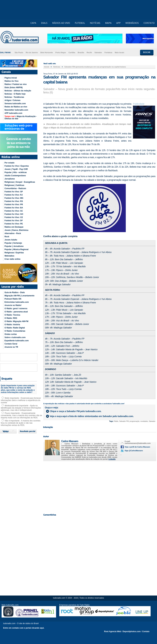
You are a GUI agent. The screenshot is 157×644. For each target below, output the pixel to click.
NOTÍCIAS (95, 23)
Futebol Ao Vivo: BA (14, 208)
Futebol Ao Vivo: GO (14, 214)
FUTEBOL (80, 23)
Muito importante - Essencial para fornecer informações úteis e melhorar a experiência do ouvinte (21, 400)
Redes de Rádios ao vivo (16, 107)
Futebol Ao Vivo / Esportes (17, 166)
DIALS (44, 23)
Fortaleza (108, 52)
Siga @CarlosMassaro (134, 451)
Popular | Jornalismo (14, 246)
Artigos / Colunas (12, 100)
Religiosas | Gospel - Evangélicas (20, 182)
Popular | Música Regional (16, 249)
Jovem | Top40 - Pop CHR (16, 169)
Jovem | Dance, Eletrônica (16, 230)
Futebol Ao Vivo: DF (14, 221)
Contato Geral (11, 344)
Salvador (98, 52)
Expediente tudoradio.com (17, 341)
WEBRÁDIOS (132, 23)
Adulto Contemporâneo (15, 176)
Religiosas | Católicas (14, 185)
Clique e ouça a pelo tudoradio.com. (76, 411)
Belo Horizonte (47, 52)
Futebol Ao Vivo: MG (14, 198)
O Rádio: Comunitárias (15, 331)
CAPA (33, 23)
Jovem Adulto (11, 240)
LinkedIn (112, 459)
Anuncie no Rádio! (13, 305)
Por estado (9, 163)
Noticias (57, 67)
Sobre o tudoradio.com (15, 337)
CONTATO (149, 23)
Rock (7, 237)
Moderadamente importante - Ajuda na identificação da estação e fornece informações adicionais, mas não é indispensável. (21, 408)
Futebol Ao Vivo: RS (14, 201)
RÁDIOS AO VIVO (61, 23)
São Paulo (19, 52)
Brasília (81, 52)
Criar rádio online (12, 259)
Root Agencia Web (113, 631)
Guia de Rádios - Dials (15, 292)
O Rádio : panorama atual (16, 312)
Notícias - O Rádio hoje (15, 94)
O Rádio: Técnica (12, 315)
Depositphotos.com (132, 631)
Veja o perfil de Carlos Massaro (137, 447)
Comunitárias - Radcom (15, 188)
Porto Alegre (61, 52)
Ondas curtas (11, 334)
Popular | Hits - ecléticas (16, 172)
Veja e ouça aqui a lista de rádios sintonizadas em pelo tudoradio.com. (92, 416)
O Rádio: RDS (11, 318)
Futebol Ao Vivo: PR (14, 205)
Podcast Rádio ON (13, 299)
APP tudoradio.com (13, 113)
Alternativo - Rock (13, 233)
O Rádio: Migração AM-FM (16, 321)
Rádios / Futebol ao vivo (16, 84)
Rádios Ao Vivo (11, 81)
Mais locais (120, 52)
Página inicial (11, 78)
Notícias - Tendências (14, 97)
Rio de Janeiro (32, 52)
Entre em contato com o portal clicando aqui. (24, 628)
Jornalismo (10, 179)
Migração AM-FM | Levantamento (19, 296)
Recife (89, 52)
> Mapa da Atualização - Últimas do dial (21, 117)
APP (118, 23)
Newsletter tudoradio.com (16, 110)
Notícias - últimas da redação (18, 91)
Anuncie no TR (11, 347)
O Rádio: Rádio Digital (15, 328)
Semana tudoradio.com (15, 104)
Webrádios (9, 256)
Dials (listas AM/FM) (14, 87)
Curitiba (72, 52)
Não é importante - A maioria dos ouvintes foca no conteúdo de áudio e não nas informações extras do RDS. (21, 423)
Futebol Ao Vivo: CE (14, 217)
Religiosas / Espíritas (14, 253)
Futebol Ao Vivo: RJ (14, 195)
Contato (146, 631)
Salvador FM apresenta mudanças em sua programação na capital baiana (95, 67)
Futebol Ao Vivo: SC (14, 211)
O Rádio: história (12, 325)
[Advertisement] (99, 486)
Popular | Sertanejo (13, 243)
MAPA (108, 23)
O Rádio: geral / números (16, 309)
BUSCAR (147, 52)
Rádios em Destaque (14, 227)
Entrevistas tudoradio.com (17, 302)
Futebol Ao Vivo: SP (14, 192)
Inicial (47, 67)
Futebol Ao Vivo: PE (14, 224)
